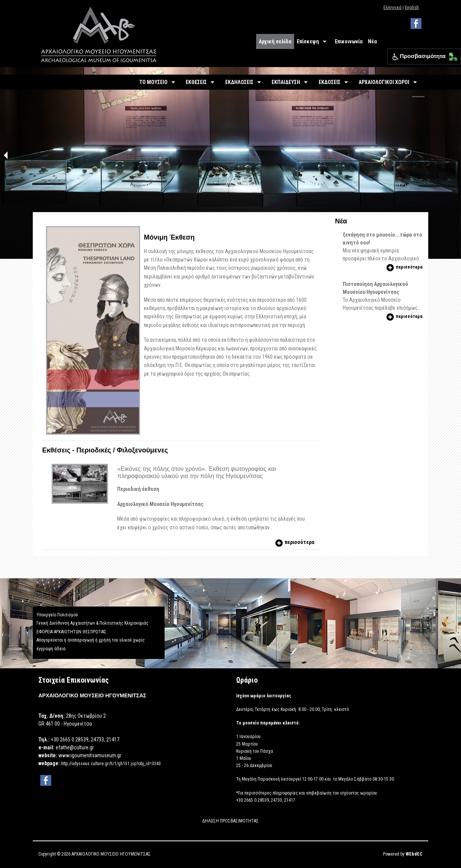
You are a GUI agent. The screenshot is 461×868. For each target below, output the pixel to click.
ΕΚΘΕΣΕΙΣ (196, 82)
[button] (451, 55)
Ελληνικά (392, 7)
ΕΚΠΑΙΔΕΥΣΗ (286, 82)
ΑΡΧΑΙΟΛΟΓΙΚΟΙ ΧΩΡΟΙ (384, 82)
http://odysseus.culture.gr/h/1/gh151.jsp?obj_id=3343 (111, 764)
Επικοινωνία (349, 41)
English (412, 7)
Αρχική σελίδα (275, 41)
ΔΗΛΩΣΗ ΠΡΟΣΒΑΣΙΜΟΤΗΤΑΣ (230, 821)
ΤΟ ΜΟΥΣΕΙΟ (153, 82)
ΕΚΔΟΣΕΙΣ (330, 82)
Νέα (372, 41)
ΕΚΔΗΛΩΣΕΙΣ (239, 82)
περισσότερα (294, 542)
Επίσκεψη (308, 41)
